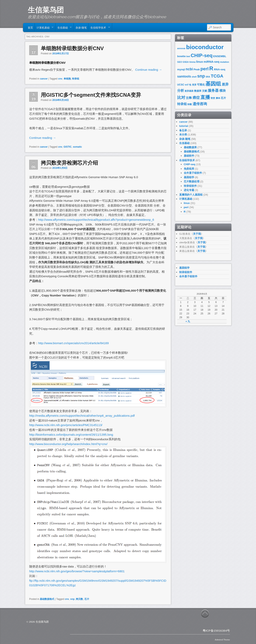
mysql (181, 69)
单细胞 (67, 79)
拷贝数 (79, 599)
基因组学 (189, 177)
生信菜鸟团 (46, 10)
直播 (205, 97)
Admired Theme (222, 640)
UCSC (181, 85)
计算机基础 (44, 28)
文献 (205, 91)
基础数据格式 (47, 599)
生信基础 (64, 28)
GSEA (186, 62)
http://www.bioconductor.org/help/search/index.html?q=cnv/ (68, 444)
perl (204, 69)
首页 (30, 27)
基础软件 (189, 156)
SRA (208, 77)
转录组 (76, 79)
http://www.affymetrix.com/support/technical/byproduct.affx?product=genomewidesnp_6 (96, 220)
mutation (224, 62)
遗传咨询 (200, 104)
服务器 (213, 90)
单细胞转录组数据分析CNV (72, 48)
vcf (187, 85)
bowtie (181, 56)
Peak (197, 69)
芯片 (87, 599)
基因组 (213, 84)
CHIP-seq (202, 55)
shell (194, 77)
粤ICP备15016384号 (216, 631)
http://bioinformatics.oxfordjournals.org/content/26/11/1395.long (71, 435)
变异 (194, 85)
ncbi (189, 69)
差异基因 (189, 91)
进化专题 (189, 190)
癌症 (196, 98)
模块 (223, 91)
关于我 (197, 234)
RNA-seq (220, 69)
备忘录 (183, 130)
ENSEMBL (220, 56)
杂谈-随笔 (81, 27)
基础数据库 (190, 147)
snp (72, 599)
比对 (181, 97)
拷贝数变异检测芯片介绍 (69, 163)
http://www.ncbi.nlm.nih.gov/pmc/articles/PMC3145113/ (66, 425)
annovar (181, 48)
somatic (77, 147)
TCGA (217, 76)
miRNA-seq (211, 62)
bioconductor (205, 47)
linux (200, 62)
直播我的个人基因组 (191, 195)
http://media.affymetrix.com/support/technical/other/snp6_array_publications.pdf (82, 416)
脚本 (218, 98)
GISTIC (68, 147)
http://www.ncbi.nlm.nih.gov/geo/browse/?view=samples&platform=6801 (77, 571)
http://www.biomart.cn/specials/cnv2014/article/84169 (73, 343)
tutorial (184, 126)
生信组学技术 (99, 28)
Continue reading (148, 70)
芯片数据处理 (192, 181)
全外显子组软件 (193, 173)
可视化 (201, 85)
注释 (189, 98)
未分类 (183, 135)
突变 (213, 98)
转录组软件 (190, 186)
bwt (188, 56)
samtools (184, 76)
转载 (190, 104)
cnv (60, 79)
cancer (44, 79)
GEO (180, 62)
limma (192, 62)
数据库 (198, 91)
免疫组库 (189, 169)
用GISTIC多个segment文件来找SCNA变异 (91, 95)
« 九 (188, 321)
